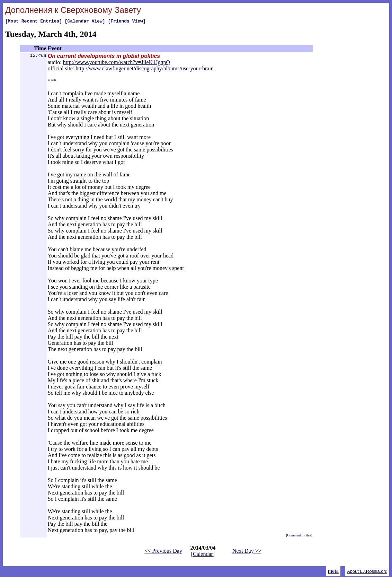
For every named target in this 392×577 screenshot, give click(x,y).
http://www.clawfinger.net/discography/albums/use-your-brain (145, 69)
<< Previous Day (163, 552)
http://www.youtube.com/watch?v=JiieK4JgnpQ (117, 63)
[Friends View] (127, 22)
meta (333, 572)
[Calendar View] (85, 22)
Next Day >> (247, 552)
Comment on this (299, 536)
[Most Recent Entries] (34, 22)
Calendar (203, 555)
